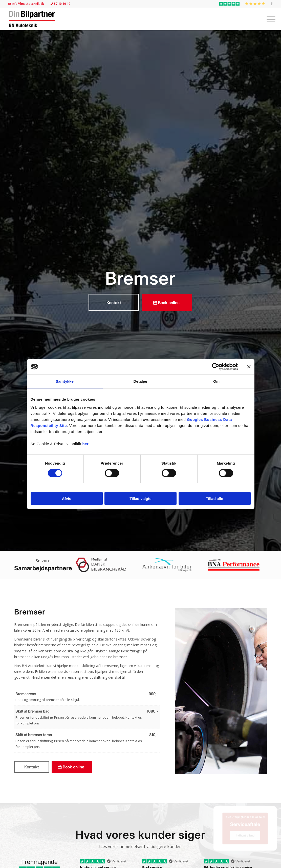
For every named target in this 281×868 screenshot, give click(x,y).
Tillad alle (214, 498)
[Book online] (167, 303)
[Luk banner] (249, 367)
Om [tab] (216, 381)
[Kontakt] (114, 302)
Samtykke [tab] (65, 381)
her (86, 443)
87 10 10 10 (60, 4)
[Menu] (269, 19)
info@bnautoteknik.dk (26, 4)
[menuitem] (230, 4)
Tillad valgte (140, 498)
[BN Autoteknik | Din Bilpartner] (32, 19)
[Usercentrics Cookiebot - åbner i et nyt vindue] (216, 367)
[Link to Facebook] (272, 4)
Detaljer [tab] (141, 381)
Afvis (67, 498)
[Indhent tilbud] (245, 838)
